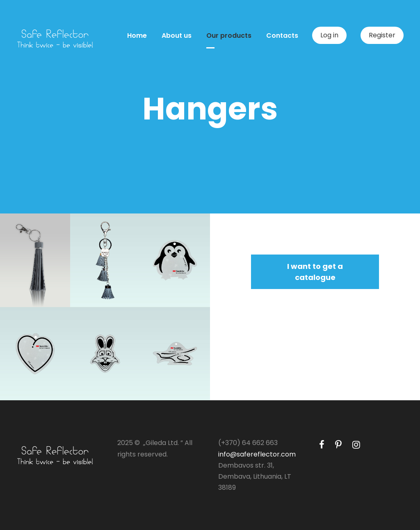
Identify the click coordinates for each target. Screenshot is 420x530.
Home (137, 36)
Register (382, 35)
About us (177, 36)
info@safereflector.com (257, 454)
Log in (329, 35)
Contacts (282, 36)
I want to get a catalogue (315, 272)
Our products (229, 36)
